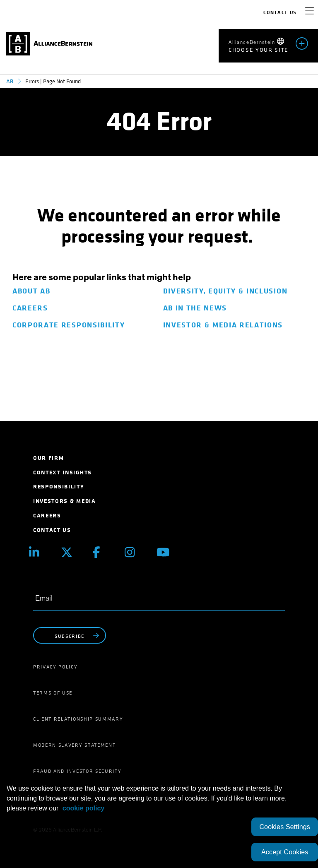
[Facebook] (102, 552)
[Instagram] (134, 552)
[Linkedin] (39, 552)
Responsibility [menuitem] (59, 487)
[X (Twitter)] (71, 552)
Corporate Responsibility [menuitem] (69, 325)
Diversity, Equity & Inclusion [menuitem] (225, 291)
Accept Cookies (285, 852)
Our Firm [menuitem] (48, 458)
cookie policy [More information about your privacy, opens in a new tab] (83, 808)
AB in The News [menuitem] (195, 308)
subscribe (78, 636)
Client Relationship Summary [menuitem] (78, 719)
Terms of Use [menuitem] (53, 693)
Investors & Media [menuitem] (65, 501)
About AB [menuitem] (31, 291)
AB (10, 81)
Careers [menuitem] (30, 308)
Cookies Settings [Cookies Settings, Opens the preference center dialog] (285, 827)
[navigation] (310, 12)
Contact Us (280, 12)
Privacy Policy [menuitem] (55, 667)
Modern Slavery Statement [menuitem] (74, 745)
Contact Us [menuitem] (52, 530)
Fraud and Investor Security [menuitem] (77, 771)
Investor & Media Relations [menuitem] (223, 325)
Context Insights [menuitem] (63, 472)
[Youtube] (166, 552)
